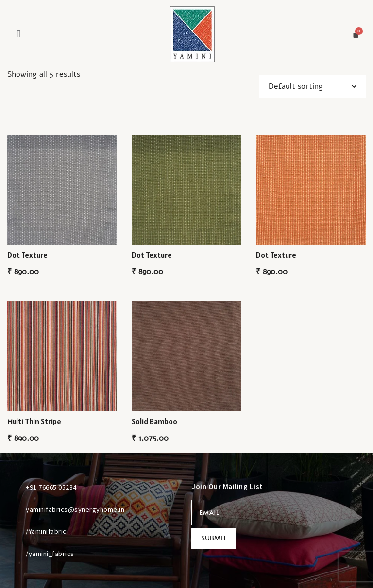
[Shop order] (312, 87)
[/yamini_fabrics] (14, 553)
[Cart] (356, 34)
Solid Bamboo (154, 421)
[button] (19, 34)
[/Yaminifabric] (14, 531)
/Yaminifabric (46, 531)
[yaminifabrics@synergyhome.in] (14, 509)
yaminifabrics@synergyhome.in (75, 509)
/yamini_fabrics (50, 554)
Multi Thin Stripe (34, 421)
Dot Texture (27, 255)
